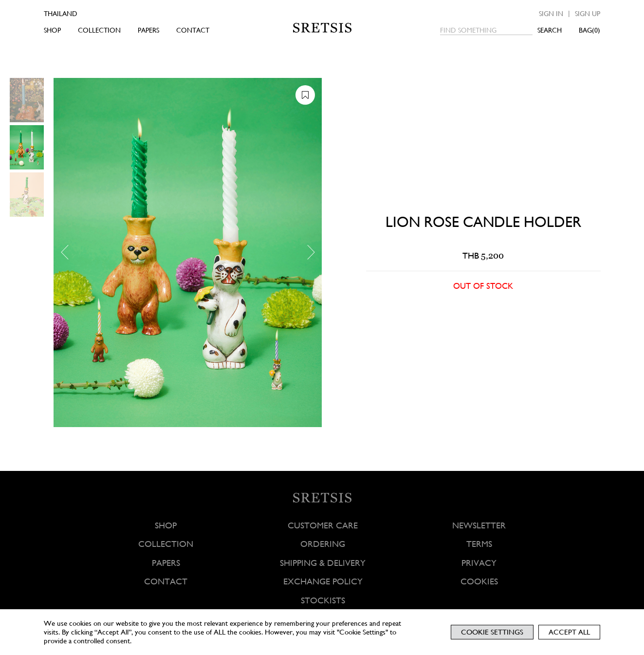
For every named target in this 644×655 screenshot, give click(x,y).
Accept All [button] (569, 632)
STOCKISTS (323, 600)
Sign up (588, 14)
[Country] (74, 14)
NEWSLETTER (479, 525)
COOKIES (479, 581)
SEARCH (550, 30)
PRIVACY (479, 563)
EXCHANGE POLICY (323, 581)
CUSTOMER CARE (323, 525)
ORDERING (323, 544)
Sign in (551, 14)
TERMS (479, 544)
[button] (68, 252)
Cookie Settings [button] (492, 632)
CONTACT (193, 30)
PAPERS (148, 30)
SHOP (52, 30)
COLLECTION (99, 30)
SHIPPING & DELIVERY (323, 563)
